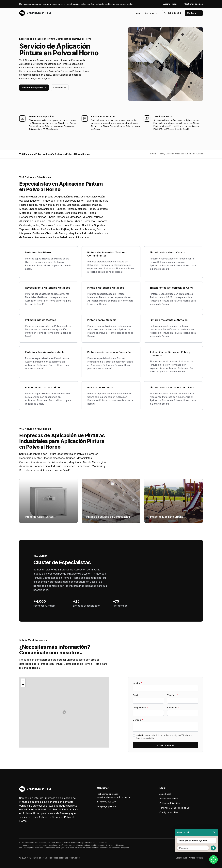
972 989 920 (173, 13)
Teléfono (173, 695)
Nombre (137, 683)
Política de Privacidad (166, 735)
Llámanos (60, 88)
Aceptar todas (170, 4)
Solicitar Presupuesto (34, 88)
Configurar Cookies (169, 812)
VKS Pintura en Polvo (35, 13)
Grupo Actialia (196, 858)
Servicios (151, 13)
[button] (64, 712)
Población (173, 708)
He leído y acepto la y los (164, 737)
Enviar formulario (166, 745)
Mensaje (138, 720)
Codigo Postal (140, 708)
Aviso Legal (165, 794)
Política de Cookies (169, 799)
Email (136, 695)
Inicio (138, 13)
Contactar (194, 13)
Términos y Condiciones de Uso (175, 808)
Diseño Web (182, 858)
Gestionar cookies (194, 4)
